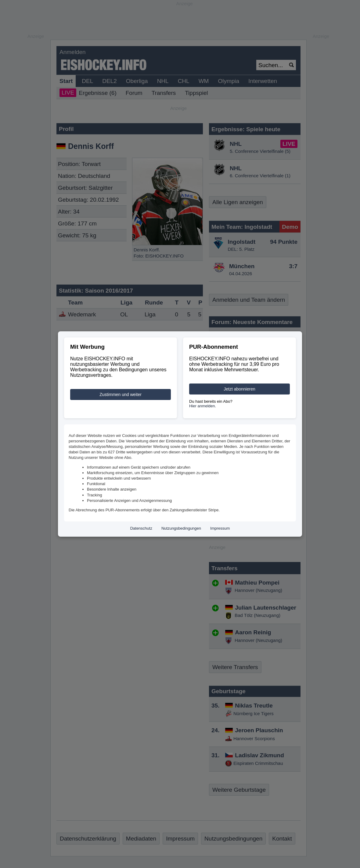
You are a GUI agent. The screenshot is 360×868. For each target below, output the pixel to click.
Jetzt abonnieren (239, 389)
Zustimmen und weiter (121, 394)
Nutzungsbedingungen (181, 528)
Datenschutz (141, 528)
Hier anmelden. (203, 406)
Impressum (220, 528)
